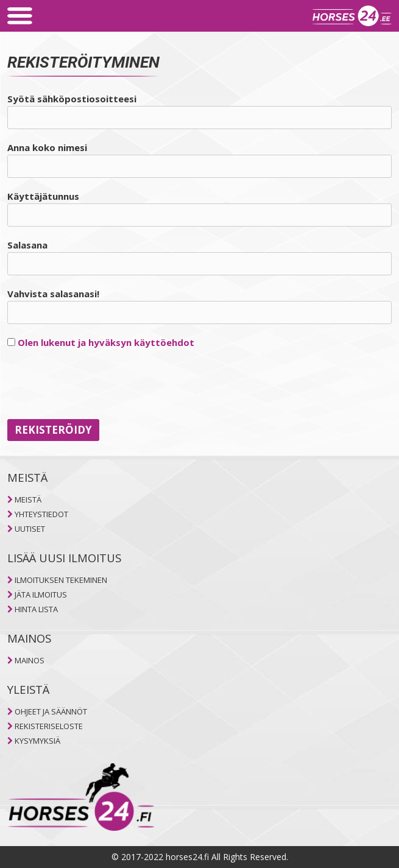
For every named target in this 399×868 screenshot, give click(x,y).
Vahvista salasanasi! (53, 294)
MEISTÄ (28, 499)
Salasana (27, 245)
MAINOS (30, 660)
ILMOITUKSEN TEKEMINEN (61, 580)
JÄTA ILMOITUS (41, 595)
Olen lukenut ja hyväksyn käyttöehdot (106, 342)
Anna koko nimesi (47, 147)
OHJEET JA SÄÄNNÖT (51, 711)
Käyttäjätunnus (43, 196)
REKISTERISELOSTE (49, 726)
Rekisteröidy (53, 430)
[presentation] (100, 384)
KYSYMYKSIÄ (37, 741)
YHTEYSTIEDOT (41, 514)
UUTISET (30, 529)
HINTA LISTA (36, 609)
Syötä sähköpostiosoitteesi (72, 99)
